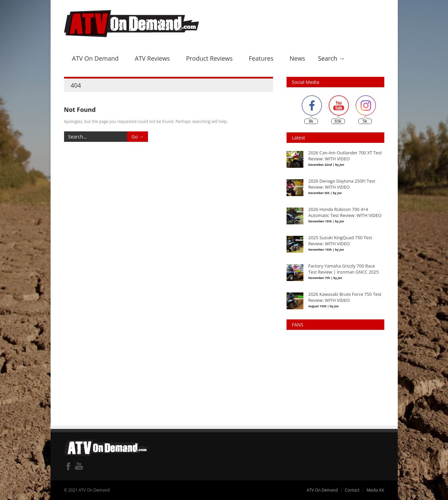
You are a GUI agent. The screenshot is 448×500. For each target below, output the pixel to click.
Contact (352, 490)
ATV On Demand (95, 58)
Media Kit (375, 490)
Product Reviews (209, 58)
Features (261, 58)
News (297, 58)
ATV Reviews (152, 58)
